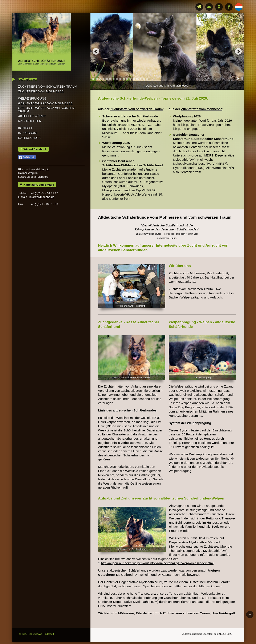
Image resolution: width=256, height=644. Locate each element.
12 (131, 79)
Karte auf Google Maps (37, 203)
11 (127, 79)
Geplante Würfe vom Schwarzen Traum (47, 129)
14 (137, 79)
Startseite (28, 98)
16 (144, 79)
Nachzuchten (30, 140)
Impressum (28, 152)
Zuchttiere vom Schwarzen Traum (48, 105)
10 (124, 79)
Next (238, 51)
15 (141, 79)
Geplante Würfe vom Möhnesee (46, 122)
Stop (241, 78)
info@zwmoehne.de (42, 215)
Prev (96, 51)
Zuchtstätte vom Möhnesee (202, 108)
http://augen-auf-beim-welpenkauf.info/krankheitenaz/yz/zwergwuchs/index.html (157, 561)
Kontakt (26, 147)
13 (134, 79)
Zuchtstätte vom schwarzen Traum (137, 108)
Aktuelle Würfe (32, 135)
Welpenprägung (33, 117)
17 (147, 79)
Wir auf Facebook (34, 168)
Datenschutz (30, 156)
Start (238, 78)
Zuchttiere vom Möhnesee (41, 110)
